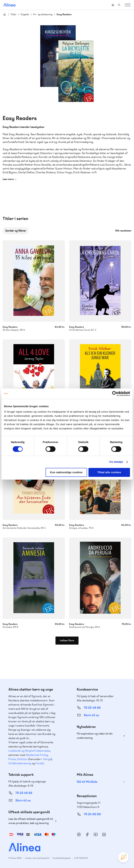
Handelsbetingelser (62, 858)
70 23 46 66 (24, 793)
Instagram (79, 834)
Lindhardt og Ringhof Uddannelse (29, 751)
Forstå (40, 763)
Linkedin (104, 834)
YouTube (96, 834)
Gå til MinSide (87, 782)
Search (119, 5)
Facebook (87, 834)
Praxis (12, 759)
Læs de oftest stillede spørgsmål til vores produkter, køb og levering (31, 821)
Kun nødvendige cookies (66, 472)
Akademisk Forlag (37, 755)
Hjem (5, 14)
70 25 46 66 (92, 708)
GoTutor (23, 759)
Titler (13, 15)
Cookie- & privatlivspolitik (37, 858)
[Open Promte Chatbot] (123, 857)
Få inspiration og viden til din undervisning (95, 736)
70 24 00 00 (92, 814)
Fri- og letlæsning (43, 15)
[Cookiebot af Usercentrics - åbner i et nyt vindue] (115, 394)
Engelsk (25, 15)
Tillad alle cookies (109, 472)
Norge (47, 759)
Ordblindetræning (20, 763)
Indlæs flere (67, 641)
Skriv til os (91, 715)
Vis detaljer (116, 462)
